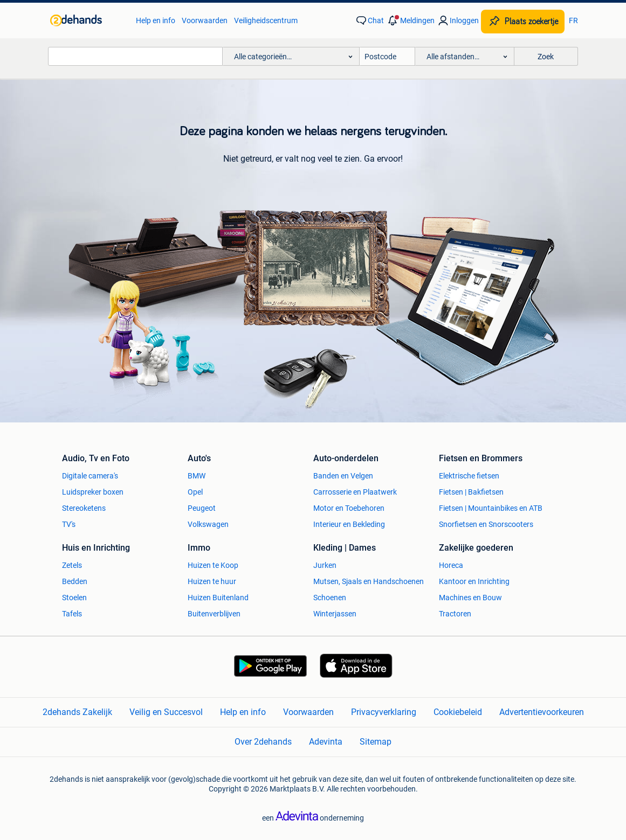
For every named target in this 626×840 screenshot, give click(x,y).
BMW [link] (197, 476)
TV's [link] (69, 524)
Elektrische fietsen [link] (469, 476)
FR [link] (573, 20)
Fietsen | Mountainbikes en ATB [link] (491, 508)
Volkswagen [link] (208, 524)
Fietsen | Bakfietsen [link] (471, 492)
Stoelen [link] (74, 598)
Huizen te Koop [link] (213, 565)
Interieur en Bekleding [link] (349, 524)
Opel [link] (195, 492)
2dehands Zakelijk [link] (77, 712)
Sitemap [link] (376, 742)
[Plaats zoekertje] (523, 22)
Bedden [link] (75, 581)
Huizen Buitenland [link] (218, 598)
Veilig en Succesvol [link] (166, 712)
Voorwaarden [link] (205, 20)
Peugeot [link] (202, 508)
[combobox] (135, 56)
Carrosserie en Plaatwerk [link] (355, 492)
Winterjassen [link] (335, 614)
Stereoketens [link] (84, 508)
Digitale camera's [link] (90, 476)
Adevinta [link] (326, 742)
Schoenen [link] (330, 598)
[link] (88, 20)
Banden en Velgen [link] (343, 476)
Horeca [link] (451, 565)
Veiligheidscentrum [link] (266, 20)
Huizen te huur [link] (212, 581)
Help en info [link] (156, 20)
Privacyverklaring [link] (384, 712)
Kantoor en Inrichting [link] (474, 581)
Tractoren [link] (455, 614)
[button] (410, 20)
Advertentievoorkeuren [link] (542, 712)
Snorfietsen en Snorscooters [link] (486, 524)
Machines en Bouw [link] (470, 598)
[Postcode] (387, 56)
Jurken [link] (325, 565)
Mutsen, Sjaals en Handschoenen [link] (369, 581)
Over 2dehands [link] (263, 742)
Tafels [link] (72, 614)
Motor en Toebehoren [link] (349, 508)
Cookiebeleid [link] (458, 712)
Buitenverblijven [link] (214, 614)
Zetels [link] (72, 565)
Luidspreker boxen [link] (93, 492)
